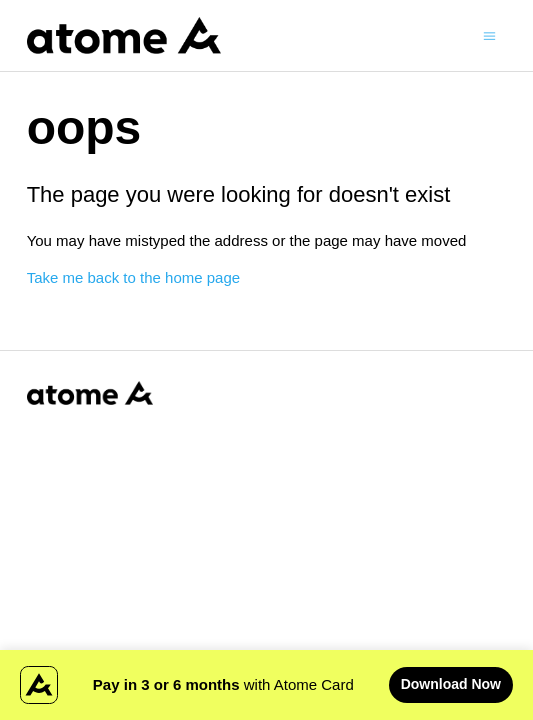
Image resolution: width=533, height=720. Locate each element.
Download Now (451, 684)
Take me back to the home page (133, 277)
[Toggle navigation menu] (489, 34)
